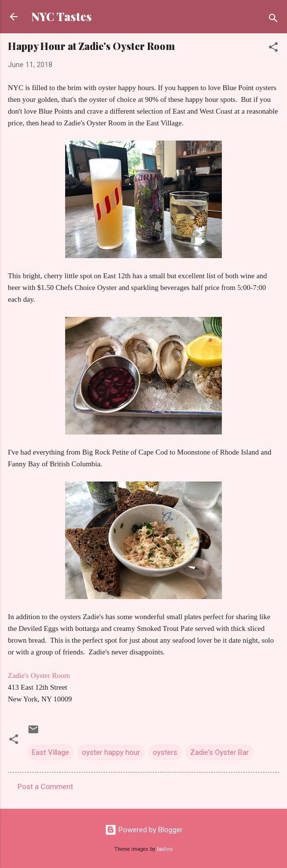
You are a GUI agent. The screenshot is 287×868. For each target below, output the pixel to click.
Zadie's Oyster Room (39, 675)
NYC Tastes (61, 16)
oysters (165, 752)
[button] (273, 49)
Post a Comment (45, 787)
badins (165, 849)
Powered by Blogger (144, 830)
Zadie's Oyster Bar (219, 752)
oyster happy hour (111, 752)
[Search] (273, 20)
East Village (50, 752)
